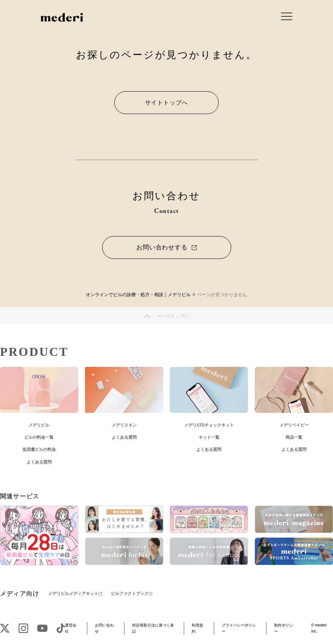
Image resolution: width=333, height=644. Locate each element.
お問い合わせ (104, 628)
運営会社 (71, 628)
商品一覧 (294, 437)
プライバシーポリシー (239, 628)
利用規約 (197, 628)
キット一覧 (209, 437)
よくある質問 (39, 462)
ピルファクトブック (130, 593)
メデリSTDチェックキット (209, 425)
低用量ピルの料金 (39, 449)
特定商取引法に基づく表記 (153, 628)
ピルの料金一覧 (39, 437)
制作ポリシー (284, 628)
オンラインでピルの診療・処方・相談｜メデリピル (138, 295)
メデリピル (39, 425)
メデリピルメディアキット (73, 593)
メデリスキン (124, 425)
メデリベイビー (294, 425)
